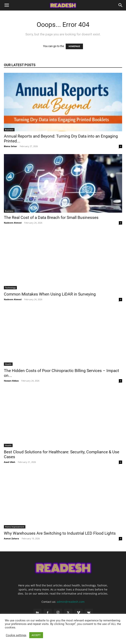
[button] (7, 5)
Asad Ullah (9, 462)
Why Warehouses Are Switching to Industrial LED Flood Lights (60, 533)
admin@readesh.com (71, 602)
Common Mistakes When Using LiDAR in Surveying (50, 294)
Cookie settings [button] (16, 635)
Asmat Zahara (11, 538)
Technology (10, 288)
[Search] (121, 5)
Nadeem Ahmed (13, 223)
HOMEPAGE (74, 46)
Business (9, 130)
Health (8, 364)
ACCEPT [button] (36, 635)
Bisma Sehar (10, 146)
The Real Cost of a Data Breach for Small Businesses (52, 218)
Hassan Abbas (11, 381)
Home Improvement (15, 527)
